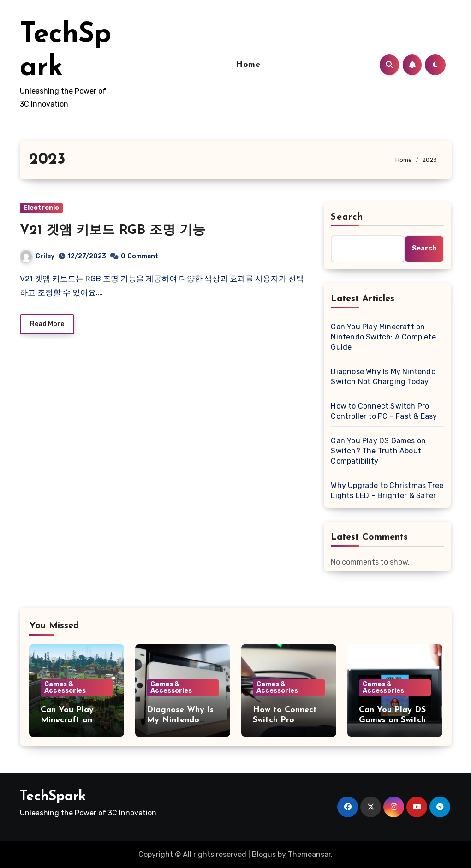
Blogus (264, 854)
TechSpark (53, 797)
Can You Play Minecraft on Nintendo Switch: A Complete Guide (383, 337)
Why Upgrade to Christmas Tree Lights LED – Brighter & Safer (387, 490)
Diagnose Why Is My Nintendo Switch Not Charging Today (383, 377)
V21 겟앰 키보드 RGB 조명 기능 (113, 231)
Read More (47, 324)
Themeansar (309, 854)
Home (248, 65)
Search (347, 217)
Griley (37, 256)
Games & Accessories (65, 687)
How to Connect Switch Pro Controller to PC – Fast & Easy (384, 411)
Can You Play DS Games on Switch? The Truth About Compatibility (378, 451)
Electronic (41, 208)
